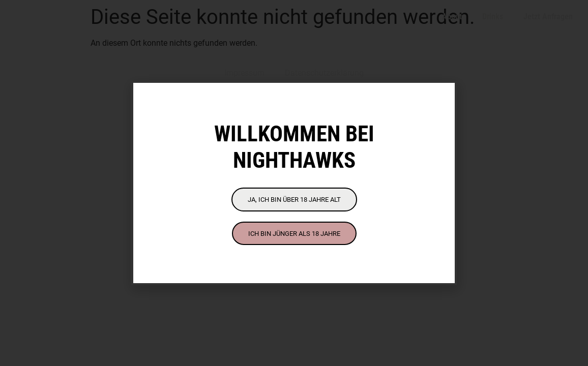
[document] (294, 183)
